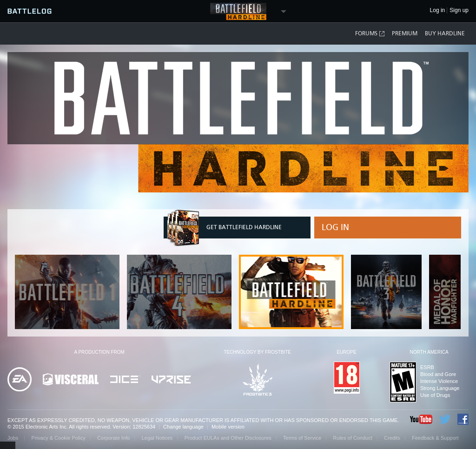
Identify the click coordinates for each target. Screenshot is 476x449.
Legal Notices (157, 438)
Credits (392, 438)
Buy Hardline (445, 33)
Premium (405, 33)
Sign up (459, 10)
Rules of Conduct (352, 438)
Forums (370, 34)
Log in (335, 227)
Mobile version (228, 427)
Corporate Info (113, 438)
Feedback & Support (435, 438)
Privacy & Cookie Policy (59, 438)
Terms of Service (302, 438)
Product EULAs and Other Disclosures (228, 438)
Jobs (13, 438)
